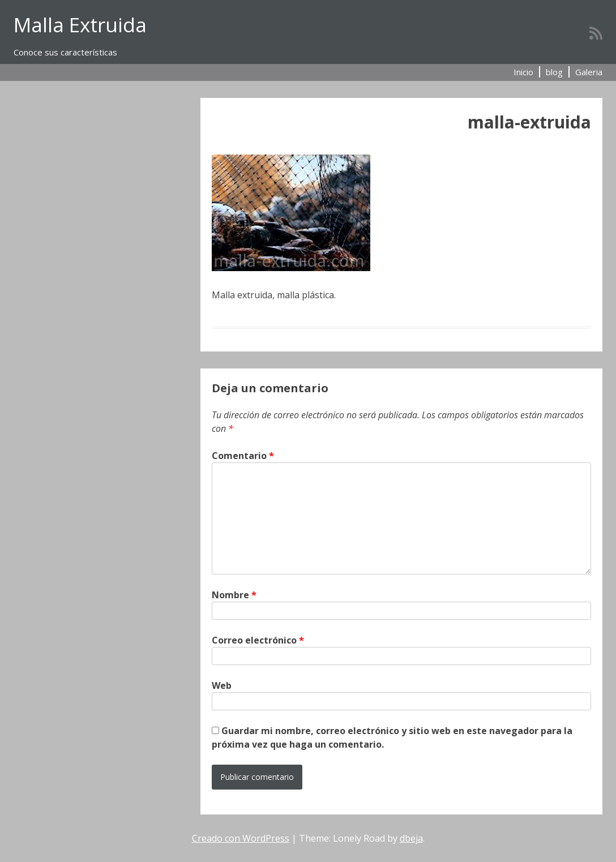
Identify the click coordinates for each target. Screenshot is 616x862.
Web (222, 685)
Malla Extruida (80, 25)
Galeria (589, 72)
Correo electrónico (258, 640)
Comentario (243, 456)
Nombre (234, 595)
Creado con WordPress (241, 838)
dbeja (411, 838)
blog (554, 72)
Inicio (523, 72)
